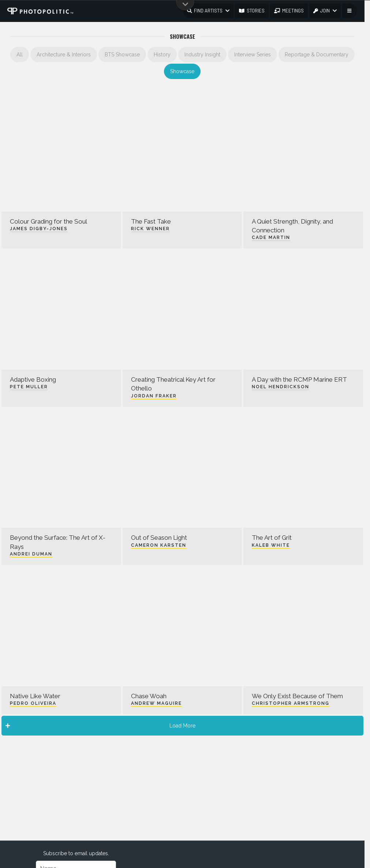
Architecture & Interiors (64, 55)
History (162, 55)
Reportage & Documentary (317, 55)
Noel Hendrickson (281, 387)
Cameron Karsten (159, 545)
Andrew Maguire (156, 703)
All (20, 55)
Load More (100, 726)
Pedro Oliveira (33, 703)
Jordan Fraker (154, 396)
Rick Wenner (150, 229)
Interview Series (253, 55)
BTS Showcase (122, 55)
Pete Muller (29, 387)
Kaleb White (271, 545)
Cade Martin (271, 237)
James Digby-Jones (39, 229)
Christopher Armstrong (291, 703)
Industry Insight (202, 55)
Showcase (182, 71)
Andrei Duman (31, 554)
